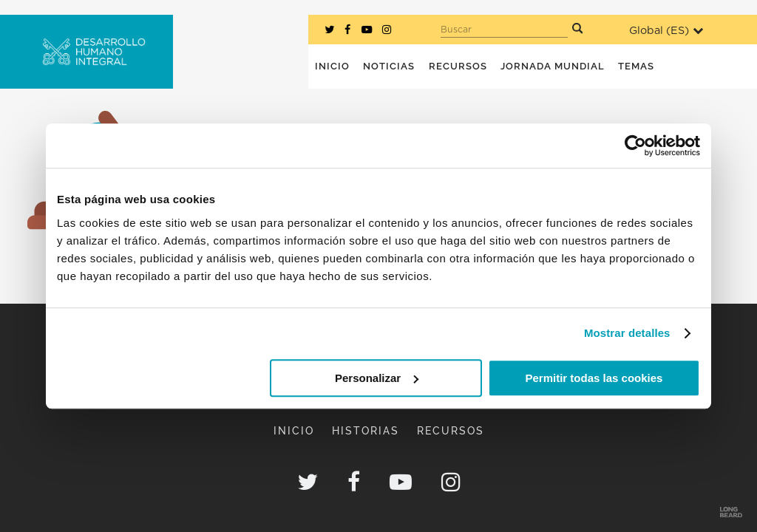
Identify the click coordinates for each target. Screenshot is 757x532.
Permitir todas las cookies (594, 378)
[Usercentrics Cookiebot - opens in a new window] (635, 146)
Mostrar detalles (627, 333)
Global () (666, 31)
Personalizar (377, 378)
